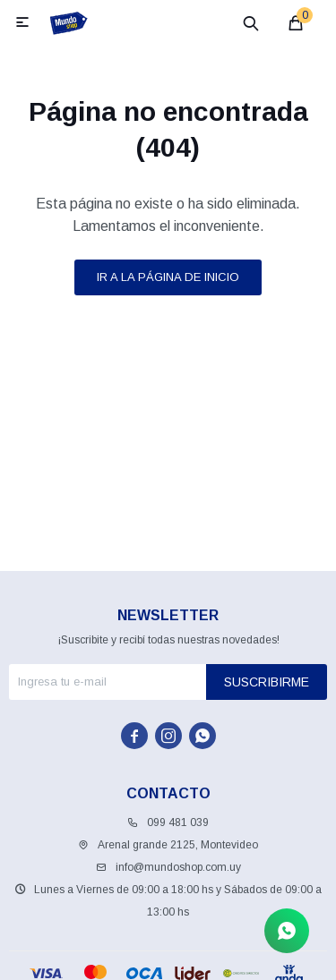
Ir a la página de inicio (168, 277)
